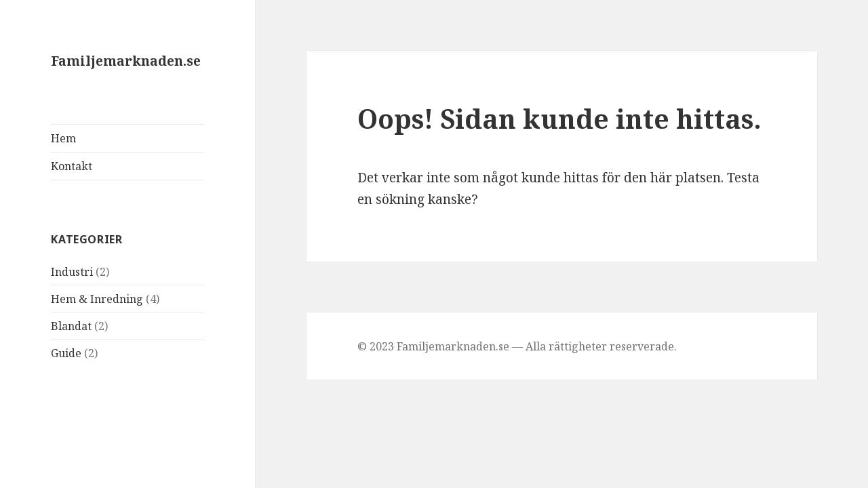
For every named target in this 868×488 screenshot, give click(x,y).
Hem (63, 138)
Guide (66, 353)
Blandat (71, 326)
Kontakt (72, 166)
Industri (72, 272)
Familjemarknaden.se (126, 61)
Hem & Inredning (97, 299)
